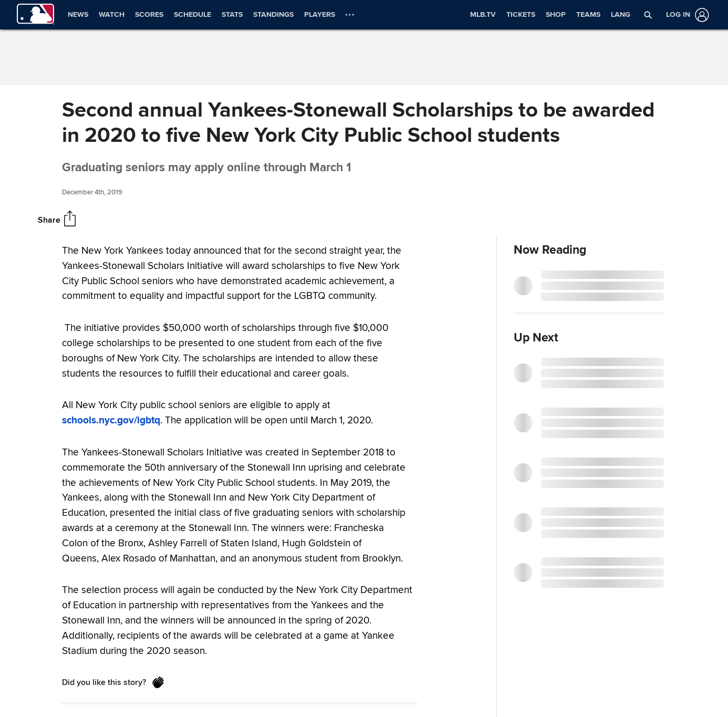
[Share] (70, 220)
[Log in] (685, 15)
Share (49, 220)
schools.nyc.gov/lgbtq (111, 420)
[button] (648, 15)
